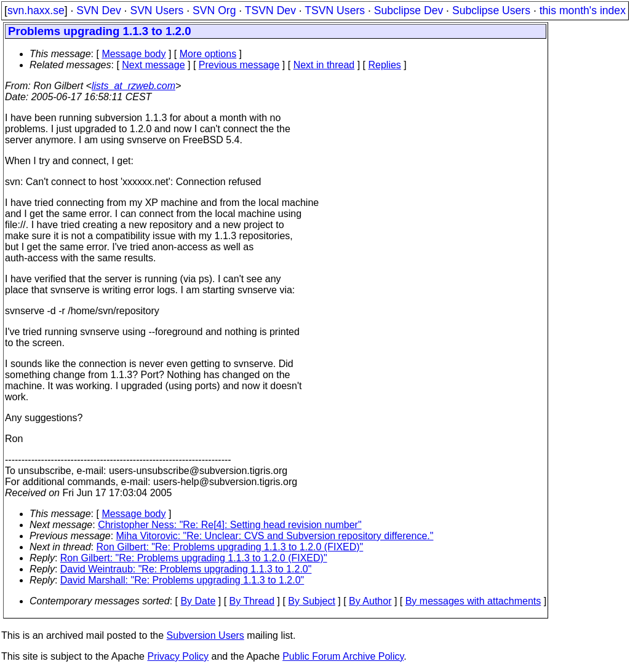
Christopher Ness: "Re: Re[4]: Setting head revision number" (229, 525)
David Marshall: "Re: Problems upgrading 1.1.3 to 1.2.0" (182, 580)
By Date (198, 601)
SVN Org (214, 10)
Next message (153, 65)
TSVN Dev (270, 10)
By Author (370, 601)
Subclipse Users (491, 10)
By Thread (252, 601)
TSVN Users (335, 10)
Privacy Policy (178, 656)
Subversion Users (205, 635)
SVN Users (157, 10)
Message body (134, 54)
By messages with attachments (473, 601)
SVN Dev (98, 10)
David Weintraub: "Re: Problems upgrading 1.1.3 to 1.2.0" (186, 569)
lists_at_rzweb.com (134, 86)
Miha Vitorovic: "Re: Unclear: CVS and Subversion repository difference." (275, 536)
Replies (385, 65)
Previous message (239, 65)
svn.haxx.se (36, 10)
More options (208, 54)
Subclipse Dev (409, 10)
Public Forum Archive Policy (343, 656)
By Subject (311, 601)
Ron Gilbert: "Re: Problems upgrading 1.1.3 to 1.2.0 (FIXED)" (230, 547)
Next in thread (324, 65)
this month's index (583, 10)
